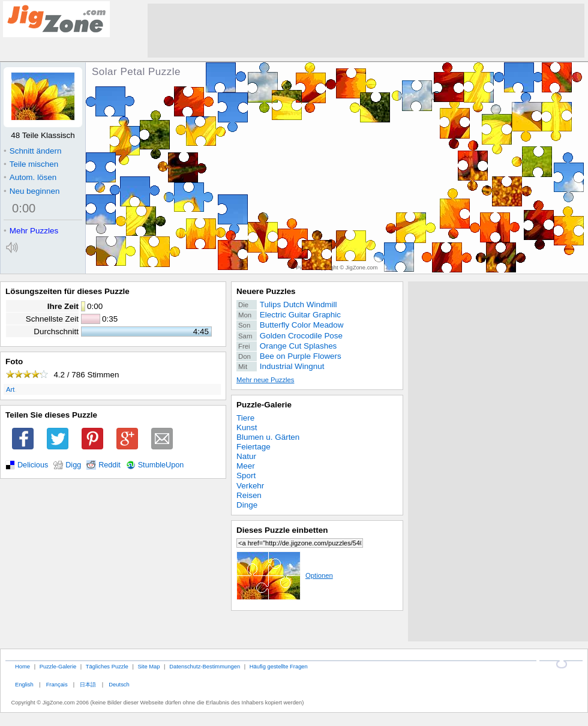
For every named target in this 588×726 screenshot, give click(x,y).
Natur (246, 456)
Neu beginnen (31, 191)
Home (22, 666)
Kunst (247, 427)
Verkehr (250, 486)
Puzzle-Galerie (264, 405)
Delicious (33, 465)
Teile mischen (31, 164)
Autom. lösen (30, 177)
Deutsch (119, 684)
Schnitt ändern (32, 151)
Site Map (148, 666)
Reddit (109, 465)
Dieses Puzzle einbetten (282, 530)
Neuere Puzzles (266, 291)
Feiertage (253, 447)
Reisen (249, 495)
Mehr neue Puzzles (265, 380)
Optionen (285, 575)
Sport (246, 475)
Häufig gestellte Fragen (279, 666)
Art (10, 389)
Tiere (245, 418)
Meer (246, 466)
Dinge (247, 505)
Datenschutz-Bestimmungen (205, 666)
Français (57, 684)
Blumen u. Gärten (268, 437)
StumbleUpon (161, 465)
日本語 (88, 684)
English (24, 684)
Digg (73, 465)
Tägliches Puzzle (107, 666)
